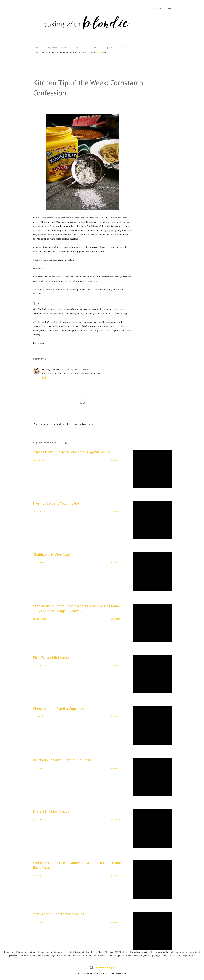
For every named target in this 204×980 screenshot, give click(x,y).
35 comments (39, 922)
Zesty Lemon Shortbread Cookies (59, 914)
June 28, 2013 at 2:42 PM (77, 369)
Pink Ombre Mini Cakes (51, 657)
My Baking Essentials (56, 48)
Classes (136, 48)
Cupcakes (107, 48)
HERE (100, 53)
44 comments (39, 876)
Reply (46, 378)
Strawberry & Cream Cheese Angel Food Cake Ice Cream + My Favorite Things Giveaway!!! (76, 608)
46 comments (39, 768)
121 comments (40, 619)
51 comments (39, 665)
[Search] (158, 8)
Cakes (92, 48)
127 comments (39, 563)
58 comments (39, 511)
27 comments (39, 460)
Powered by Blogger (102, 967)
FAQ (122, 48)
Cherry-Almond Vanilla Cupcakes (58, 709)
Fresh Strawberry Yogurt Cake (56, 503)
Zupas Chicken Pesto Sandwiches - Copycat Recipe (72, 452)
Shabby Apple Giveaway (51, 555)
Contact (77, 48)
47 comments (39, 717)
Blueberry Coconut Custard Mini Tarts (62, 760)
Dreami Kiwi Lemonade (51, 811)
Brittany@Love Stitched (53, 369)
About (35, 48)
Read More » (116, 460)
